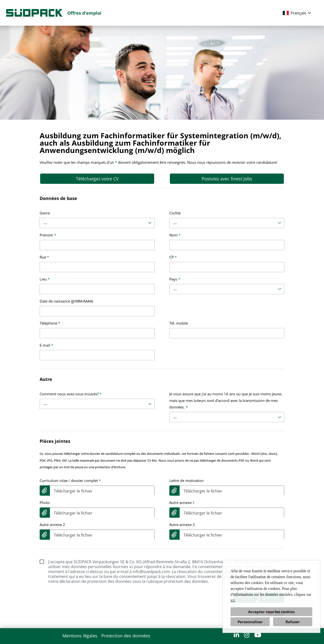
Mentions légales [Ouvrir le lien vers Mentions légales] (80, 636)
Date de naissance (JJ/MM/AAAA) (66, 301)
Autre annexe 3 (182, 525)
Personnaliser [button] (250, 622)
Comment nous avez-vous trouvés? (71, 394)
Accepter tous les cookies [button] (271, 612)
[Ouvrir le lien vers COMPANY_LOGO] (34, 13)
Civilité (175, 213)
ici (232, 600)
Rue (44, 257)
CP (173, 257)
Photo (45, 503)
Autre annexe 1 (182, 503)
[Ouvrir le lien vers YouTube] (258, 635)
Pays (175, 279)
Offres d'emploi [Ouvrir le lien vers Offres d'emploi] (84, 13)
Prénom (48, 235)
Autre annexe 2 (52, 525)
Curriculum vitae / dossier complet (70, 480)
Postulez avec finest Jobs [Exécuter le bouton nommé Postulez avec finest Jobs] (227, 179)
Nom (175, 235)
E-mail (46, 345)
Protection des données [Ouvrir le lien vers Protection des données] (126, 636)
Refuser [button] (293, 622)
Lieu (45, 279)
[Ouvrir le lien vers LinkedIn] (236, 635)
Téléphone (50, 323)
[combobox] (298, 13)
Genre (45, 213)
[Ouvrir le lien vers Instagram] (247, 635)
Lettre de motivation (186, 480)
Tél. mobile (179, 323)
